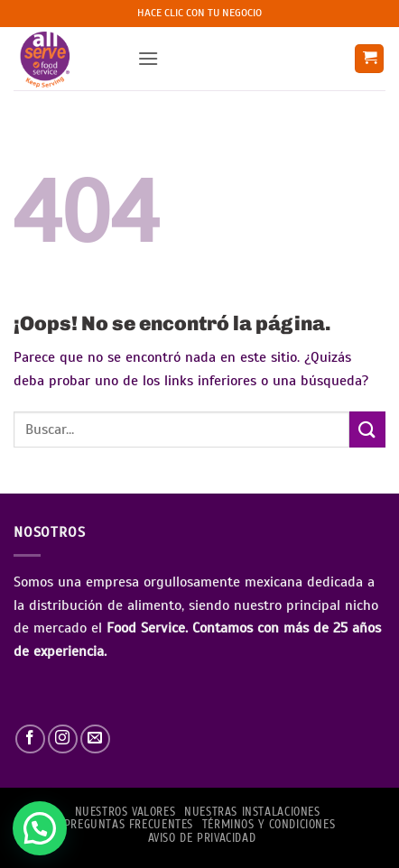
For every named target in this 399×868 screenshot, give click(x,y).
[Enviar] (367, 429)
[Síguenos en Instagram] (63, 739)
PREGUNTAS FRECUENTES (129, 825)
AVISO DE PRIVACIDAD (202, 838)
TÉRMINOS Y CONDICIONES (269, 825)
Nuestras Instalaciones (252, 812)
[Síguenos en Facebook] (30, 739)
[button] (148, 58)
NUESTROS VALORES (125, 812)
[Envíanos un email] (95, 739)
